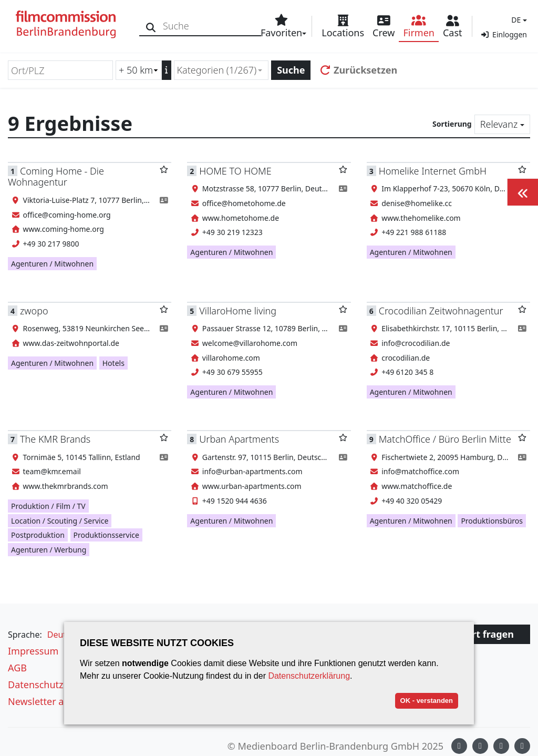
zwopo (34, 311)
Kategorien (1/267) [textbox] (217, 70)
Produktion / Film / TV (48, 506)
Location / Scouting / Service (60, 521)
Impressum (33, 651)
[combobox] (221, 70)
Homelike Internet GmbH (433, 171)
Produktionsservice (106, 535)
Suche (291, 70)
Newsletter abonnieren (59, 701)
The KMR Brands (55, 439)
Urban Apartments (239, 439)
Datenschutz (35, 685)
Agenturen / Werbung (49, 550)
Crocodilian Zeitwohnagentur (441, 311)
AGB (17, 668)
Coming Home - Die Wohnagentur (56, 176)
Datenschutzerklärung (309, 676)
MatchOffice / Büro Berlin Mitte (445, 439)
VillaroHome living (238, 311)
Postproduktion (38, 535)
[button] (518, 20)
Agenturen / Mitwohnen (52, 264)
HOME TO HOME (235, 171)
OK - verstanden (427, 701)
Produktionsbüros (492, 521)
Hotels (113, 363)
